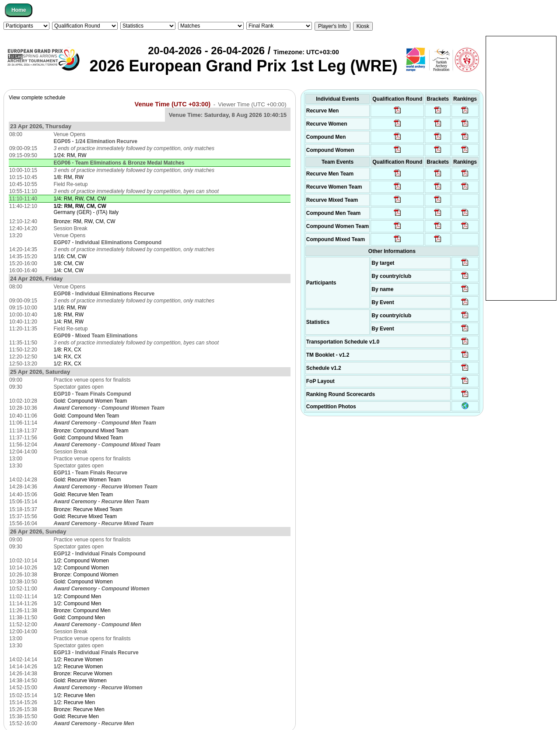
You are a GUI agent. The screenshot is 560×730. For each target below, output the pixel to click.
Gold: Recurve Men (76, 716)
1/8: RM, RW (69, 177)
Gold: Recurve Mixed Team (86, 516)
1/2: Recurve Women (79, 660)
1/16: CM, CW (70, 256)
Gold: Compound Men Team (87, 416)
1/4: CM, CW (69, 270)
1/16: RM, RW (70, 308)
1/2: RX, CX (68, 364)
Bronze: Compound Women (86, 575)
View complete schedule (37, 98)
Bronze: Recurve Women (83, 674)
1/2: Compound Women (82, 561)
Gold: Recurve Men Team (84, 495)
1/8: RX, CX (68, 350)
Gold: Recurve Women (80, 681)
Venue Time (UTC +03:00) (173, 104)
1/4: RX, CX (68, 357)
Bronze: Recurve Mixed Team (88, 509)
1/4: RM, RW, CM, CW (80, 199)
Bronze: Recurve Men (79, 709)
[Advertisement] (521, 168)
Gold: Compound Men (79, 618)
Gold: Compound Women (83, 582)
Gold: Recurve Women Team (87, 480)
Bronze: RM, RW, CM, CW (85, 221)
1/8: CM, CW (69, 263)
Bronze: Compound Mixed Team (91, 431)
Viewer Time (252, 104)
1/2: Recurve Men (75, 695)
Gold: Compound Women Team (91, 401)
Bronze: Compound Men (82, 611)
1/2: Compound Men (78, 597)
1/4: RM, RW (69, 322)
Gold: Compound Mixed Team (89, 438)
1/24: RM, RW (70, 155)
